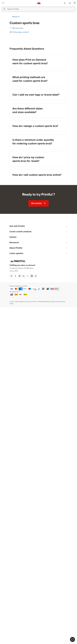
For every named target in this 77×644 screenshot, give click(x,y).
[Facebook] (15, 276)
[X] (28, 276)
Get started (38, 203)
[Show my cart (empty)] (75, 3)
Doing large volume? (21, 32)
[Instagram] (11, 276)
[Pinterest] (32, 276)
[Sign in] (65, 3)
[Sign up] (70, 3)
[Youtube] (20, 276)
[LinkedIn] (24, 276)
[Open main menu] (3, 3)
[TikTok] (36, 276)
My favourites (18, 28)
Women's (16, 17)
